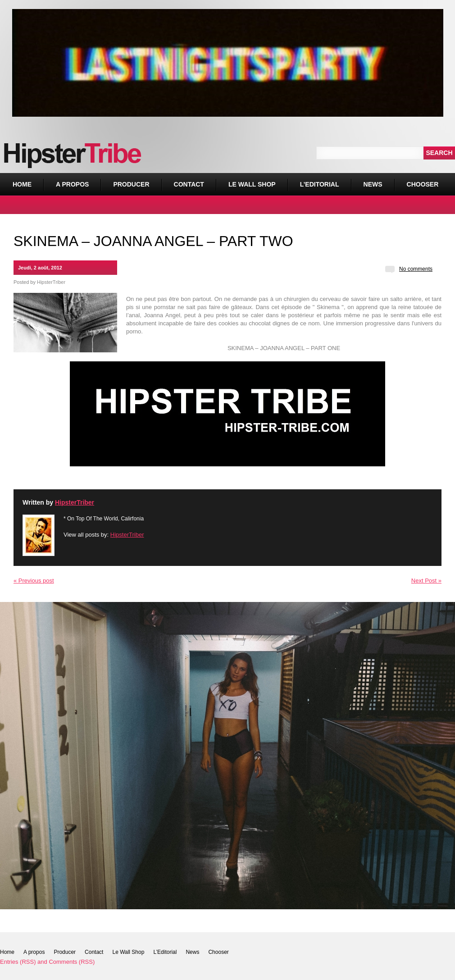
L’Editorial (320, 184)
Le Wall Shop (252, 184)
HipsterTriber (51, 282)
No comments (416, 269)
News (373, 184)
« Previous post (34, 581)
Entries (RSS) (18, 962)
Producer (131, 184)
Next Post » (426, 581)
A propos (72, 184)
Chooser (420, 180)
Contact (189, 184)
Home (22, 184)
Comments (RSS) (72, 962)
